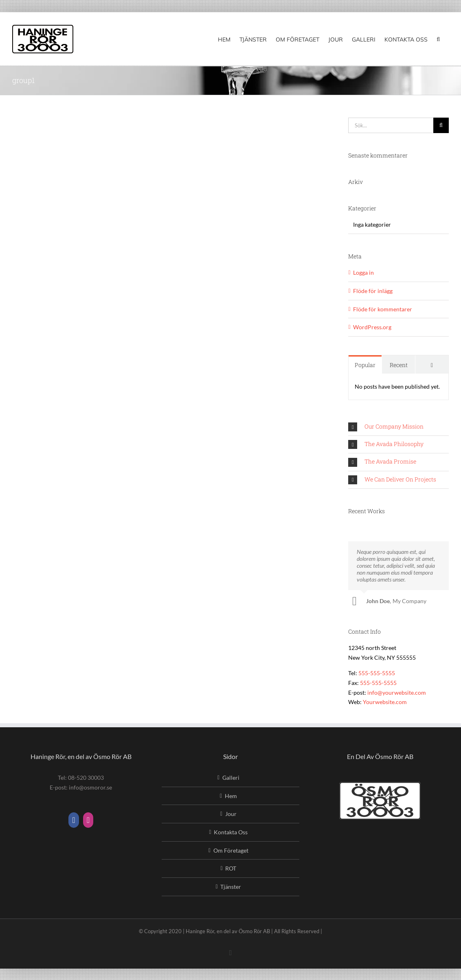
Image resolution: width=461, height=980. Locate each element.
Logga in (363, 272)
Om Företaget (231, 850)
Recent (399, 365)
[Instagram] (88, 820)
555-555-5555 (377, 673)
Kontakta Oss (231, 832)
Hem (231, 796)
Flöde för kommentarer (383, 309)
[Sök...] (391, 125)
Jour (231, 814)
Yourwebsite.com (385, 702)
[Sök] (441, 125)
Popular (365, 365)
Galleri (231, 778)
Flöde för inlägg (373, 291)
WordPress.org (372, 327)
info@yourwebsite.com (397, 692)
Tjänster (231, 887)
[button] (438, 39)
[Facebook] (74, 820)
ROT (231, 868)
